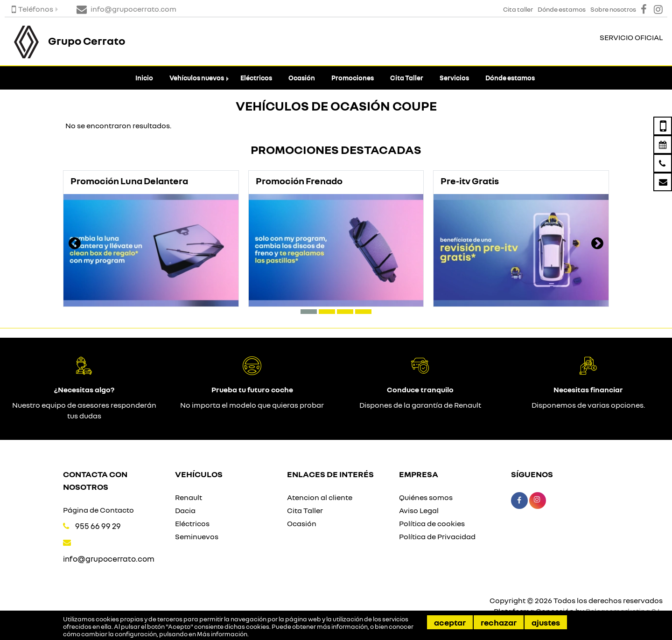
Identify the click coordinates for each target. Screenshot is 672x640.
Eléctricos (256, 78)
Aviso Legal (419, 510)
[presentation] (75, 244)
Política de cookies (432, 523)
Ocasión (302, 78)
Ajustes (546, 622)
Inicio (144, 78)
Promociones (353, 78)
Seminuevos (197, 536)
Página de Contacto (98, 510)
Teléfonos (32, 9)
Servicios (454, 78)
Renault (189, 497)
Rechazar (499, 622)
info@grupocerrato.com (109, 559)
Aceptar (450, 622)
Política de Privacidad (437, 536)
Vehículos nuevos (197, 78)
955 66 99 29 (98, 526)
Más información (222, 634)
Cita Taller (407, 78)
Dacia (185, 510)
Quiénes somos (426, 497)
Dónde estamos (510, 78)
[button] (309, 312)
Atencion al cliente (320, 497)
